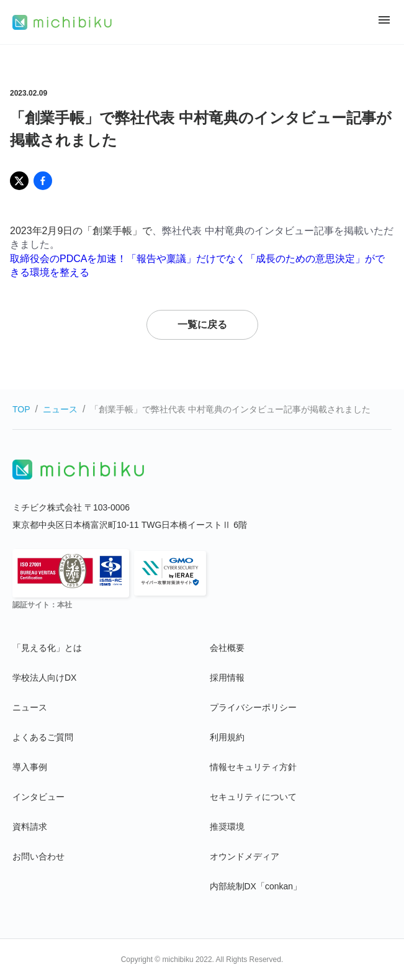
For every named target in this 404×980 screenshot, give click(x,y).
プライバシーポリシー (253, 707)
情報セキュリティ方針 (253, 767)
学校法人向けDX (44, 678)
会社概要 (227, 648)
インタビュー (38, 797)
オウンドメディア (245, 856)
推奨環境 (227, 827)
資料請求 (30, 827)
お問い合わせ (38, 856)
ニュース (60, 409)
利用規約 (227, 737)
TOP (21, 409)
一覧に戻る (202, 324)
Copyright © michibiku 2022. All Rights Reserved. (202, 960)
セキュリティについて (253, 797)
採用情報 (227, 678)
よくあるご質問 (43, 737)
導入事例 (30, 767)
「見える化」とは (47, 648)
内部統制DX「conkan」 (256, 886)
